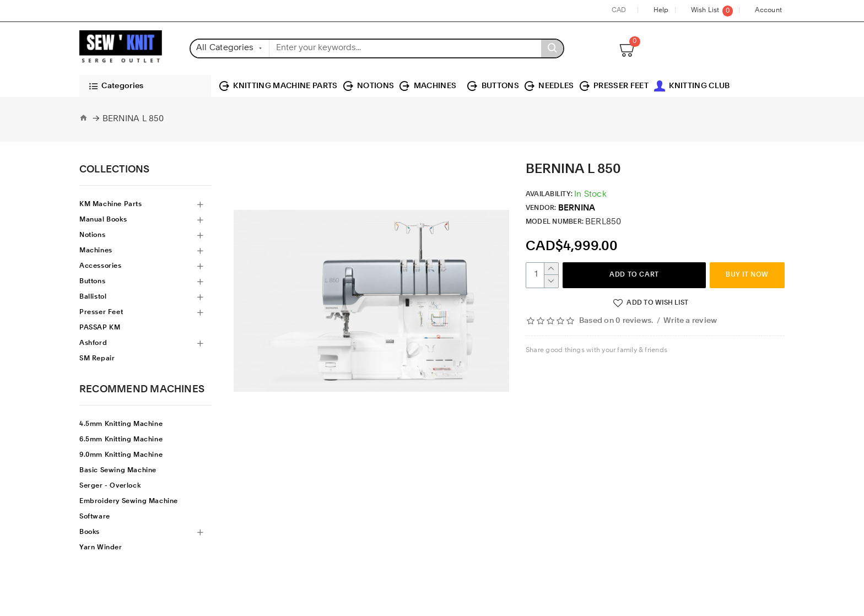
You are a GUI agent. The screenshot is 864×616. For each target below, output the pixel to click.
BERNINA (577, 209)
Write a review (690, 321)
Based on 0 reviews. (616, 321)
